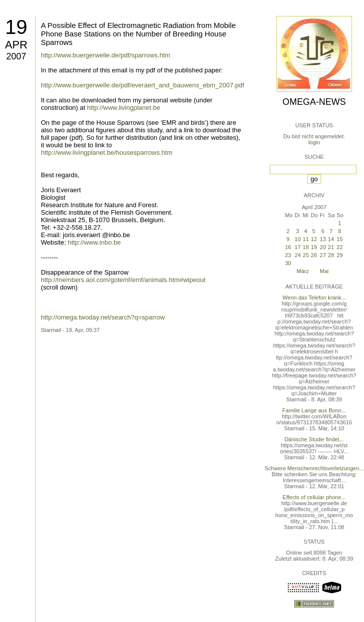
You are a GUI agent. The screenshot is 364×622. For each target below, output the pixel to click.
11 (306, 239)
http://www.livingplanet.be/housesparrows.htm (107, 153)
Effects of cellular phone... (314, 497)
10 (298, 239)
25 (306, 255)
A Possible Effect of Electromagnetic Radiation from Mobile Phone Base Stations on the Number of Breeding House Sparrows (138, 34)
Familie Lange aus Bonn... (314, 410)
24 (298, 255)
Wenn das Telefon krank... (314, 298)
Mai (324, 271)
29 (340, 255)
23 (288, 255)
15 (340, 239)
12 (314, 239)
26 (314, 255)
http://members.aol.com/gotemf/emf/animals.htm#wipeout (123, 280)
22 (340, 247)
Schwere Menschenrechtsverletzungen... (314, 468)
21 (331, 247)
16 (288, 247)
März (303, 271)
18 (306, 247)
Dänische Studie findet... (314, 439)
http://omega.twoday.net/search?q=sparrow (103, 317)
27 (323, 255)
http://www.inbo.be (94, 242)
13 (323, 239)
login (314, 142)
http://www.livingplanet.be (124, 108)
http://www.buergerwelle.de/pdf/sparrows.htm (105, 55)
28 (331, 255)
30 (288, 263)
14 (331, 239)
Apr (16, 45)
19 (16, 27)
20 (323, 247)
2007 (16, 56)
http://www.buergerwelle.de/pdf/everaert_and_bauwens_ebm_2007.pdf (143, 85)
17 (298, 247)
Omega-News (314, 102)
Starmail (51, 330)
